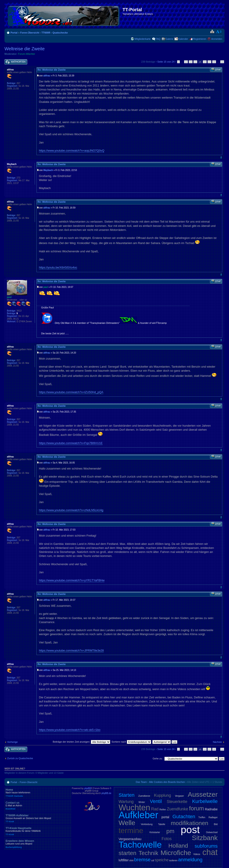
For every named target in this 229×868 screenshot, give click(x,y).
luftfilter (124, 860)
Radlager (213, 817)
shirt (131, 861)
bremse (142, 860)
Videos (197, 854)
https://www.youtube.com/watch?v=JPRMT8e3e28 (71, 650)
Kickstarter (155, 832)
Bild (216, 824)
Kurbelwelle (205, 801)
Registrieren (200, 39)
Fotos (167, 839)
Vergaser (179, 796)
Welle (127, 823)
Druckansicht (212, 32)
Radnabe (211, 809)
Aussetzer (203, 794)
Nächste (217, 742)
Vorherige (12, 742)
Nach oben (221, 157)
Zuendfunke (177, 809)
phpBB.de (106, 793)
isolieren (173, 861)
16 (205, 62)
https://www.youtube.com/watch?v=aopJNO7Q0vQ (72, 151)
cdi (153, 861)
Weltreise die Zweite (25, 49)
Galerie (169, 39)
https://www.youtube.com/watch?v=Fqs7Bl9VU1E (71, 443)
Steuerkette (177, 802)
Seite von (166, 62)
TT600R (46, 33)
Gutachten (184, 816)
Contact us (38, 806)
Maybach (48, 170)
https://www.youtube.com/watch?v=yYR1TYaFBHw (72, 580)
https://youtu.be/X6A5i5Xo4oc (58, 267)
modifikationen (190, 823)
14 (195, 62)
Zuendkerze (144, 796)
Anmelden (217, 39)
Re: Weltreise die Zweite (52, 70)
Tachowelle (140, 845)
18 (214, 62)
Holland (178, 846)
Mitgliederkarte (142, 39)
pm (170, 831)
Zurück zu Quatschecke (20, 758)
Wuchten (134, 808)
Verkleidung (147, 824)
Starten (126, 795)
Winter (142, 802)
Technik (148, 853)
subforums (206, 846)
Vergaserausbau (130, 839)
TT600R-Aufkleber (38, 818)
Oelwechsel (212, 832)
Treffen (202, 817)
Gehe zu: (158, 758)
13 (191, 62)
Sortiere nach (131, 742)
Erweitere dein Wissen (38, 844)
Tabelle (162, 824)
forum (197, 808)
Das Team (141, 782)
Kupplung (163, 795)
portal (165, 817)
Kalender (183, 39)
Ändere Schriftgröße (219, 32)
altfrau (47, 76)
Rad (155, 809)
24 (222, 62)
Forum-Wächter (27, 54)
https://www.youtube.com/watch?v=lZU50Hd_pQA (71, 392)
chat (210, 852)
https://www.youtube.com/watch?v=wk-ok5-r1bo (70, 730)
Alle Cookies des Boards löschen (167, 782)
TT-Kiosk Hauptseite (38, 831)
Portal (14, 33)
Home (38, 793)
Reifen (163, 810)
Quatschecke (60, 33)
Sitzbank (205, 838)
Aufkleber (138, 815)
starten (127, 853)
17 (209, 62)
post (190, 830)
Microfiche (176, 853)
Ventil (156, 801)
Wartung (126, 802)
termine (131, 831)
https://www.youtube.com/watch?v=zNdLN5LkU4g (71, 510)
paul (46, 287)
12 (186, 62)
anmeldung (190, 860)
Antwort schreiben (16, 62)
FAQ (158, 39)
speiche (162, 860)
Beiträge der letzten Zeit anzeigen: (82, 742)
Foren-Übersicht (30, 33)
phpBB (88, 788)
